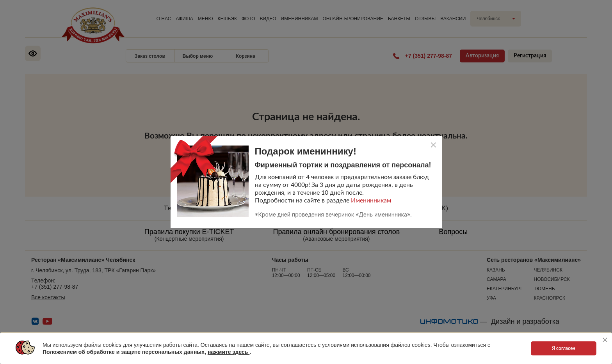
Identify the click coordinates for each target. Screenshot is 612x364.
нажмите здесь (229, 352)
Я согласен (564, 348)
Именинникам (371, 201)
